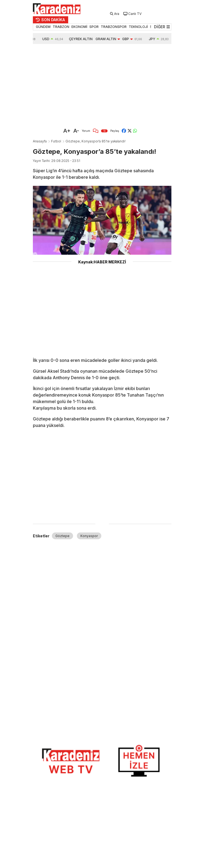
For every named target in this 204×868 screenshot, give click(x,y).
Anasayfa (40, 141)
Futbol (56, 141)
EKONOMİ (79, 27)
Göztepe (62, 536)
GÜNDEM (43, 27)
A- (76, 131)
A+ (67, 131)
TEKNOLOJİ (138, 27)
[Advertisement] (102, 85)
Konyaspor (89, 536)
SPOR (94, 27)
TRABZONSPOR (114, 27)
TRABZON (61, 27)
